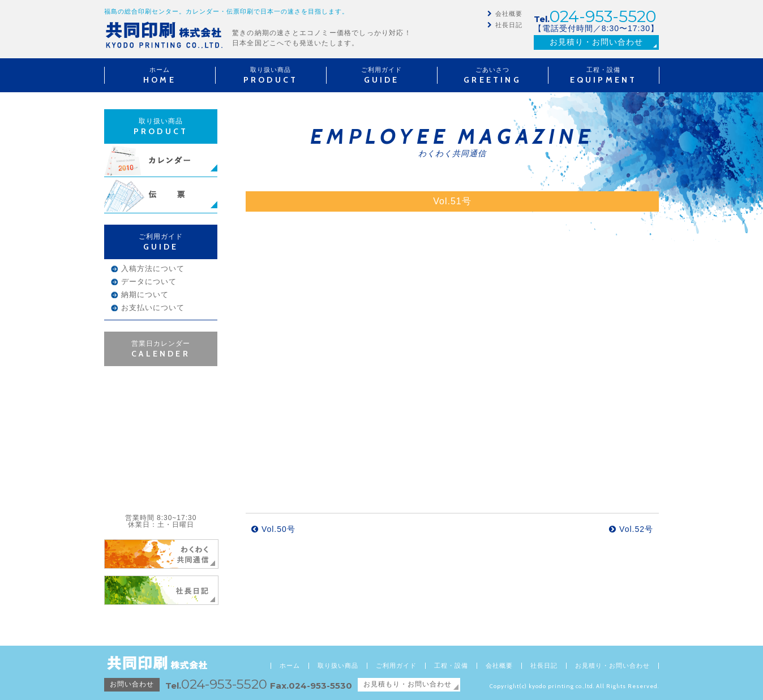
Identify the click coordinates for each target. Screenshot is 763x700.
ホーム (290, 666)
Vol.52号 (631, 529)
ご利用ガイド (396, 666)
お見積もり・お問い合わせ (408, 684)
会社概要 (509, 14)
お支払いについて (153, 308)
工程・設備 (451, 666)
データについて (149, 282)
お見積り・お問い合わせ (596, 42)
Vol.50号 (273, 529)
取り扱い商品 (338, 666)
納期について (145, 295)
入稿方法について (153, 269)
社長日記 (509, 25)
